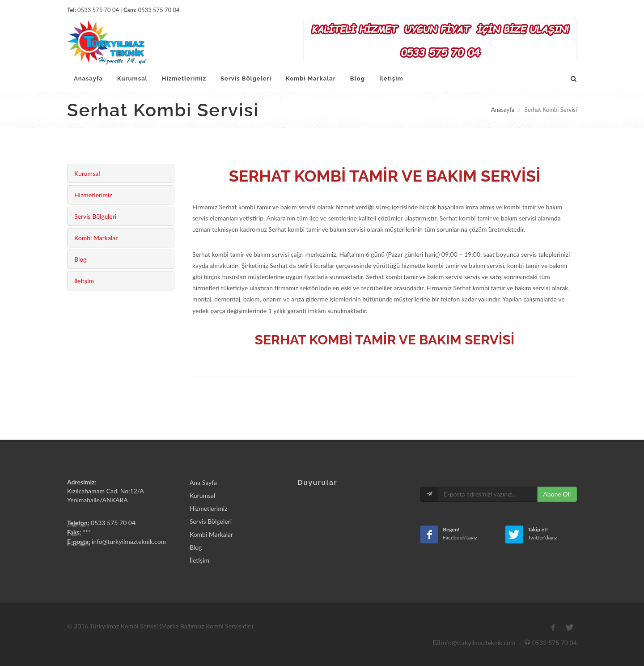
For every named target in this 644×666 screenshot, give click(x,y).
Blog (80, 259)
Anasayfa (503, 110)
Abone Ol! (557, 494)
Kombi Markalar (96, 238)
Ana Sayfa (203, 482)
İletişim (84, 281)
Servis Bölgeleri (95, 216)
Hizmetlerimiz (93, 195)
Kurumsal (87, 173)
